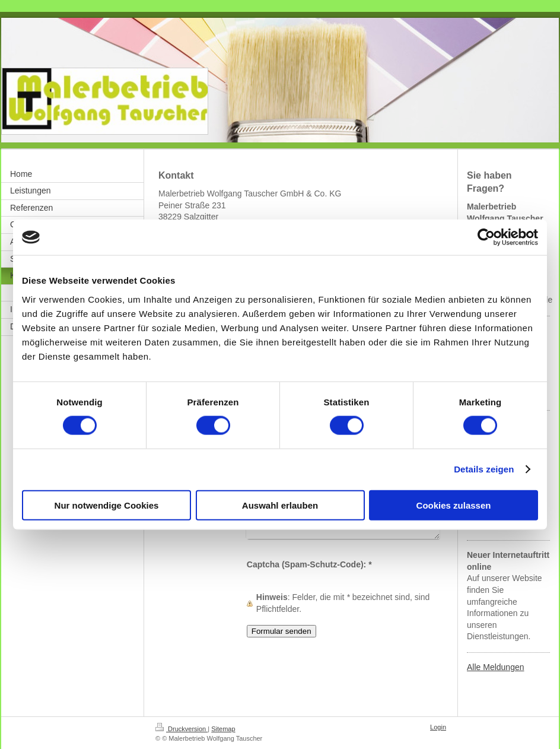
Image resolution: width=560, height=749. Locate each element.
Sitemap (223, 729)
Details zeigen (484, 469)
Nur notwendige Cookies (107, 505)
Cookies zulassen (454, 505)
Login (438, 727)
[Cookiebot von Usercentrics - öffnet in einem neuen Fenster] (486, 237)
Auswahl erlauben (280, 505)
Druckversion (182, 729)
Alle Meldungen (496, 667)
